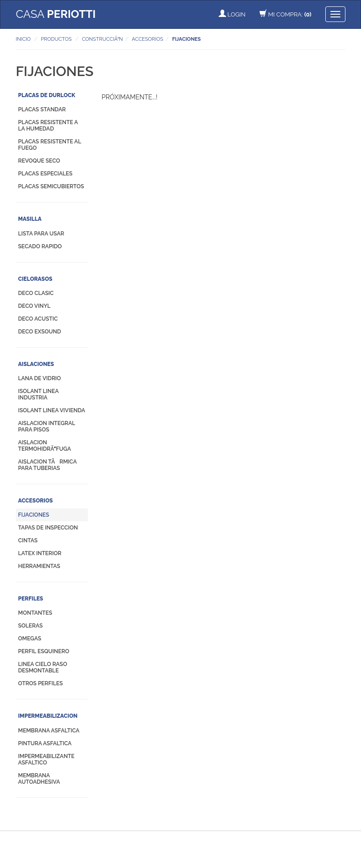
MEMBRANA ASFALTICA (49, 731)
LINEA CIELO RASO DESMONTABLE (43, 667)
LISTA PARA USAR (41, 234)
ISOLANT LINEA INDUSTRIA (38, 394)
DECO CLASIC (36, 293)
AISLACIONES (36, 364)
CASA (56, 14)
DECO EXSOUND (40, 332)
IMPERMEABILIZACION (48, 716)
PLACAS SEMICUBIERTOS (51, 186)
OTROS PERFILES (41, 683)
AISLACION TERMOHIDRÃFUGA (45, 446)
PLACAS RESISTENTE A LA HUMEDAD (48, 126)
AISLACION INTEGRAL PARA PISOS (47, 426)
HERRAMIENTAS (39, 566)
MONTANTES (35, 613)
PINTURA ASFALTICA (45, 743)
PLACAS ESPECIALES (46, 174)
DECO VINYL (35, 306)
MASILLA (30, 219)
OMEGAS (30, 639)
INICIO (23, 39)
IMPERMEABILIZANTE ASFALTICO (46, 759)
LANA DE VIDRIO (40, 378)
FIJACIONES (34, 515)
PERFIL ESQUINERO (44, 651)
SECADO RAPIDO (40, 246)
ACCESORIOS (36, 501)
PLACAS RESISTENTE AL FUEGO (50, 145)
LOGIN (232, 14)
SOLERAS (31, 626)
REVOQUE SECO (39, 161)
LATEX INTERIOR (40, 553)
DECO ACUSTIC (38, 319)
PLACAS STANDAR (42, 109)
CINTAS (28, 540)
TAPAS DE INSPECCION (48, 528)
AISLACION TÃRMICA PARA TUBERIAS (48, 465)
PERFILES (31, 599)
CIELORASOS (35, 279)
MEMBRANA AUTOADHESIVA (39, 779)
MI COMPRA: (286, 14)
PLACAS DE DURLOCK (47, 95)
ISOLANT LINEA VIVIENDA (52, 410)
